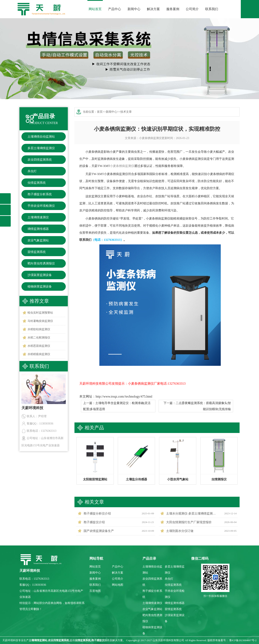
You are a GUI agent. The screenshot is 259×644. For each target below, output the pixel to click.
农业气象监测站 (38, 240)
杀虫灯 (32, 171)
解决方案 (153, 9)
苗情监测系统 (37, 252)
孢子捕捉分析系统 (40, 194)
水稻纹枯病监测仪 (39, 329)
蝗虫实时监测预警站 (40, 313)
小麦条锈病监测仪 (150, 138)
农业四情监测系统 (40, 160)
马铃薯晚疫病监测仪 (40, 321)
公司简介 (192, 9)
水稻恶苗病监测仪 (39, 346)
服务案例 (173, 9)
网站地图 (118, 585)
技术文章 (126, 112)
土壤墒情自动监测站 (41, 137)
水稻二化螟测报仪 (39, 338)
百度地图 (95, 591)
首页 (100, 112)
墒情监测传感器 (38, 229)
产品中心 (115, 9)
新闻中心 (134, 9)
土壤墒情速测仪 (38, 217)
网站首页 (95, 9)
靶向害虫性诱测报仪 (41, 263)
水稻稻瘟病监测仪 (39, 354)
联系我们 (212, 9)
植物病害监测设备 (40, 286)
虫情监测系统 (37, 183)
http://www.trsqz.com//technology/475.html (124, 396)
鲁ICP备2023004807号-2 (243, 640)
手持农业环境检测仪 (41, 206)
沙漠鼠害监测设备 (40, 275)
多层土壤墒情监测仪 (41, 148)
